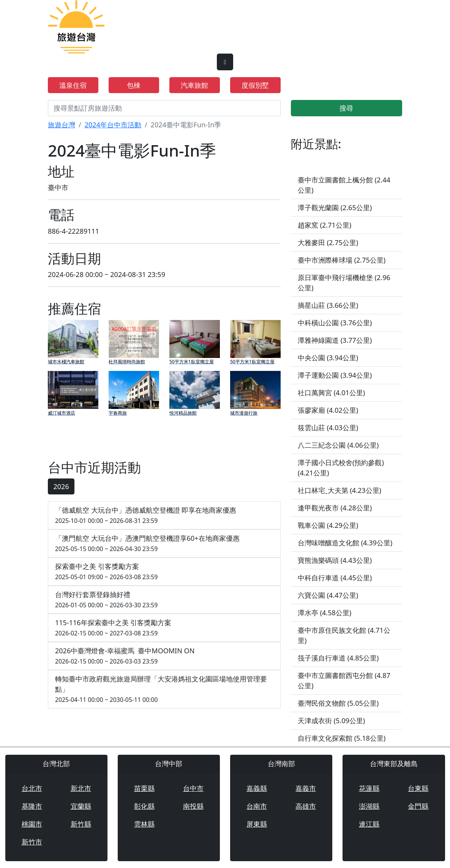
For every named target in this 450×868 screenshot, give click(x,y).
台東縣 (418, 788)
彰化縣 (144, 806)
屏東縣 (257, 824)
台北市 (32, 788)
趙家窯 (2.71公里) (324, 225)
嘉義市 (306, 788)
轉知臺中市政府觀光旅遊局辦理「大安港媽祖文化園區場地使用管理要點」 (164, 689)
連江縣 (369, 824)
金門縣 (418, 806)
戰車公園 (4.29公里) (328, 525)
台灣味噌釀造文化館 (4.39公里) (345, 543)
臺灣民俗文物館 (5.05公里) (338, 703)
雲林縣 (144, 824)
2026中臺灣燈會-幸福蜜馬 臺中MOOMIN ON (164, 656)
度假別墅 (255, 85)
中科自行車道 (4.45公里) (335, 578)
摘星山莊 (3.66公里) (328, 305)
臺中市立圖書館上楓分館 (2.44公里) (344, 185)
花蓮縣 (369, 788)
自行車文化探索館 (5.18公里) (342, 738)
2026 (61, 486)
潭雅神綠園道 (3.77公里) (335, 340)
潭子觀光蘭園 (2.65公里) (335, 207)
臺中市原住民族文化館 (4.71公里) (344, 635)
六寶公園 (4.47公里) (328, 595)
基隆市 (32, 806)
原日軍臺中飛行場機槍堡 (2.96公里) (344, 283)
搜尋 (346, 108)
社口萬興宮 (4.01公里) (331, 393)
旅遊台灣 (62, 125)
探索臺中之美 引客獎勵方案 (164, 572)
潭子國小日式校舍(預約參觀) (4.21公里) (341, 468)
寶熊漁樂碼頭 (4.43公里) (335, 560)
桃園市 (32, 824)
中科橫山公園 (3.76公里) (335, 323)
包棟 (134, 85)
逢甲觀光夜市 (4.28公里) (335, 508)
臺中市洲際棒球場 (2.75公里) (342, 260)
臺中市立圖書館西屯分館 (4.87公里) (344, 680)
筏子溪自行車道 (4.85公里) (338, 658)
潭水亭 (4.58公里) (324, 613)
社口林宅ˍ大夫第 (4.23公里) (339, 490)
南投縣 (193, 806)
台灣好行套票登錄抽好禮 (164, 600)
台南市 (257, 806)
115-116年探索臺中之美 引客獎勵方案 (164, 628)
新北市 (81, 788)
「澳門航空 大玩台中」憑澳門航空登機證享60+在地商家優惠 (164, 544)
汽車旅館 (194, 85)
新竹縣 (81, 824)
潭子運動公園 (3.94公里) (335, 375)
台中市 (193, 788)
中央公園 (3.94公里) (328, 358)
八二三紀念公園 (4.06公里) (338, 445)
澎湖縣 (369, 806)
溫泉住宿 (73, 85)
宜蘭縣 (81, 806)
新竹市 (32, 842)
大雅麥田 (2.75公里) (328, 242)
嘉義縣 (257, 788)
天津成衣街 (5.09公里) (331, 721)
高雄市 (306, 806)
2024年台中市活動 (113, 125)
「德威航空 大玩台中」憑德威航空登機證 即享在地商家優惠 (164, 516)
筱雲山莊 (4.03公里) (328, 428)
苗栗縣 (144, 788)
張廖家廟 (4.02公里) (328, 410)
